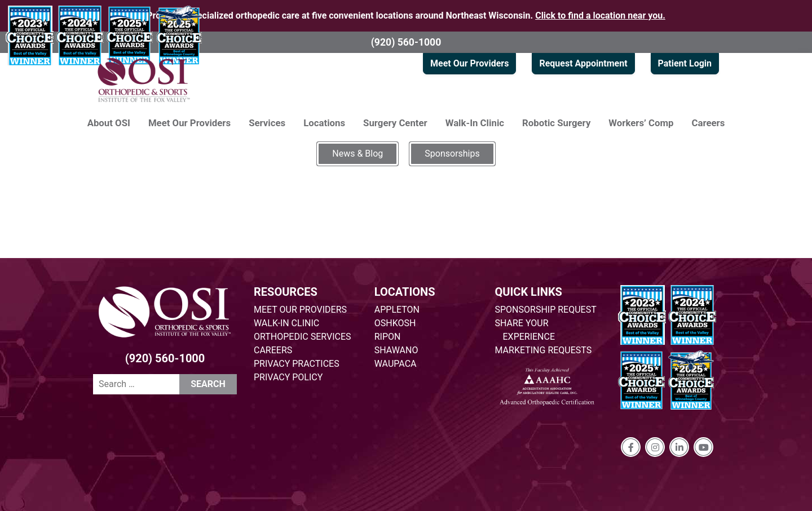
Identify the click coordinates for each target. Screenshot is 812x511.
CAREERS (273, 350)
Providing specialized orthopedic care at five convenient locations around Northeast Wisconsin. (406, 15)
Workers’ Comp (641, 123)
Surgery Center (395, 123)
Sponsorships (452, 154)
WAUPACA (396, 364)
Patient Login (685, 63)
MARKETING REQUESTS (544, 350)
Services (267, 123)
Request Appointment (583, 63)
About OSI (109, 123)
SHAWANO (396, 350)
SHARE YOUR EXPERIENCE (525, 330)
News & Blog (358, 154)
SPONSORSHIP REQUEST (546, 310)
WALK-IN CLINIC (286, 323)
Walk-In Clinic (475, 123)
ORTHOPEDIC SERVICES (302, 337)
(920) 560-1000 (406, 42)
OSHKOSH (395, 323)
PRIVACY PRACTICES (297, 364)
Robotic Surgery (556, 123)
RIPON (388, 337)
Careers (709, 123)
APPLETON (397, 310)
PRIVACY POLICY (288, 377)
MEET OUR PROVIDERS (300, 310)
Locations (324, 123)
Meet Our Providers (469, 63)
